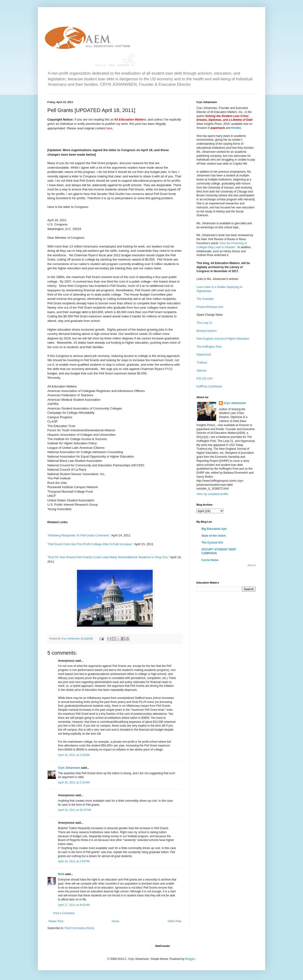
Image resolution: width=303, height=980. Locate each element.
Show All (252, 565)
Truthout (202, 363)
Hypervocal (204, 355)
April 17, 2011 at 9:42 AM (74, 905)
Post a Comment (64, 913)
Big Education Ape (214, 529)
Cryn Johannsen (69, 768)
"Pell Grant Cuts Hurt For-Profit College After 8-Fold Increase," (90, 544)
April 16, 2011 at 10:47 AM (75, 810)
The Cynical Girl (212, 543)
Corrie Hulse (210, 560)
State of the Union (214, 536)
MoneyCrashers (207, 331)
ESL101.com (205, 378)
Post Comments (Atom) (79, 928)
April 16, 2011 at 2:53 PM (74, 861)
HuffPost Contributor (209, 387)
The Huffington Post (209, 347)
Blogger (190, 959)
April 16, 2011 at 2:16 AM (74, 782)
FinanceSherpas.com (210, 307)
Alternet (201, 371)
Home (116, 921)
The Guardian (205, 299)
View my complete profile (212, 494)
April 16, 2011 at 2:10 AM (74, 755)
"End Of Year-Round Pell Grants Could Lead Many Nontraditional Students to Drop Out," (108, 557)
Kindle (236, 128)
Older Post (174, 921)
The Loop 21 (204, 323)
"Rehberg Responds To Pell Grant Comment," (79, 535)
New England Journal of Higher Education (223, 339)
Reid (61, 874)
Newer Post (56, 921)
